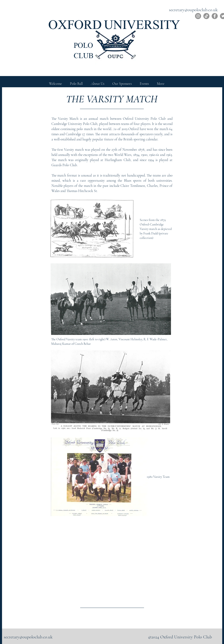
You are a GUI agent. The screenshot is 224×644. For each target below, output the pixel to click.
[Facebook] (215, 16)
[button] (98, 82)
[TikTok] (206, 16)
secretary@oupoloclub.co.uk (193, 10)
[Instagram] (198, 16)
